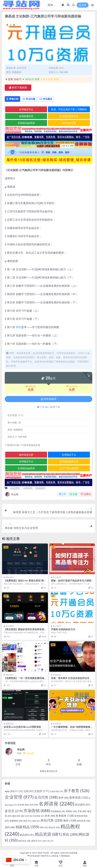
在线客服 (73, 853)
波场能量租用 (26, 116)
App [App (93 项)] (10, 791)
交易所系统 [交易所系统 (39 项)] (56, 791)
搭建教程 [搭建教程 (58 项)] (16, 821)
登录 (83, 5)
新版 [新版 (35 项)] (36, 821)
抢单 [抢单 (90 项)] (50, 816)
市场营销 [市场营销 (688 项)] (37, 811)
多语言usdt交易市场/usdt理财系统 (22, 727)
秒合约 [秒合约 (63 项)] (54, 827)
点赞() (86, 494)
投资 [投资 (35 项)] (29, 816)
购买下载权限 (18, 88)
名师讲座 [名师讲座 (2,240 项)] (56, 804)
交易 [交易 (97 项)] (29, 791)
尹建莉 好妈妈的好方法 (63, 629)
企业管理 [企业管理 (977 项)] (19, 797)
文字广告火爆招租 (69, 468)
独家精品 (10, 724)
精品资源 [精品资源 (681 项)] (48, 834)
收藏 (73, 494)
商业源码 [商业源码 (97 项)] (83, 804)
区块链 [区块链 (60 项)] (23, 805)
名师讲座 (28, 488)
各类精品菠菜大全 (69, 116)
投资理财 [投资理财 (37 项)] (39, 816)
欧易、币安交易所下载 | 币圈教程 (69, 109)
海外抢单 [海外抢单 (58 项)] (83, 821)
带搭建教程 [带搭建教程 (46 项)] (58, 811)
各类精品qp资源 (26, 123)
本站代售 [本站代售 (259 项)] (51, 820)
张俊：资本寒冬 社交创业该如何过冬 (70, 678)
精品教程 (40, 488)
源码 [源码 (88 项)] (10, 827)
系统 (18, 327)
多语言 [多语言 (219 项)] (14, 811)
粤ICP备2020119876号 (38, 856)
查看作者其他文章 (49, 771)
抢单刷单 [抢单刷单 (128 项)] (65, 816)
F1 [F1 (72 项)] (19, 791)
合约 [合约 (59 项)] (34, 805)
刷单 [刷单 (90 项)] (63, 798)
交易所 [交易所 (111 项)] (42, 791)
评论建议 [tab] (46, 99)
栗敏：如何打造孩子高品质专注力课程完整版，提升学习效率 (71, 582)
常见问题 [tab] (29, 99)
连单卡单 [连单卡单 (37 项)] (48, 841)
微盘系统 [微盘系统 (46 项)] (18, 816)
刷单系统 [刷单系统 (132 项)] (79, 797)
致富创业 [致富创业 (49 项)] (24, 841)
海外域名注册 (69, 123)
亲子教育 (57, 577)
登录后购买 (49, 399)
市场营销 (57, 675)
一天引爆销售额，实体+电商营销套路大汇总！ (72, 728)
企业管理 (21, 68)
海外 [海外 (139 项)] (70, 820)
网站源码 (10, 577)
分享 (62, 494)
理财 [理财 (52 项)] (44, 827)
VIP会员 (31, 386)
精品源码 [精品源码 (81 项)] (27, 835)
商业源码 (10, 626)
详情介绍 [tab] (12, 99)
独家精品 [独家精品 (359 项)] (27, 827)
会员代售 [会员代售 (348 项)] (46, 797)
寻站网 (12, 494)
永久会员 (72, 386)
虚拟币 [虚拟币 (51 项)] (36, 841)
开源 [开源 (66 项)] (82, 811)
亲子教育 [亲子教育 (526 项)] (76, 791)
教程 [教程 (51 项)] (28, 821)
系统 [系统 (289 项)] (70, 834)
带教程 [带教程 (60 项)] (71, 811)
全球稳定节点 (26, 109)
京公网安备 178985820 (59, 856)
